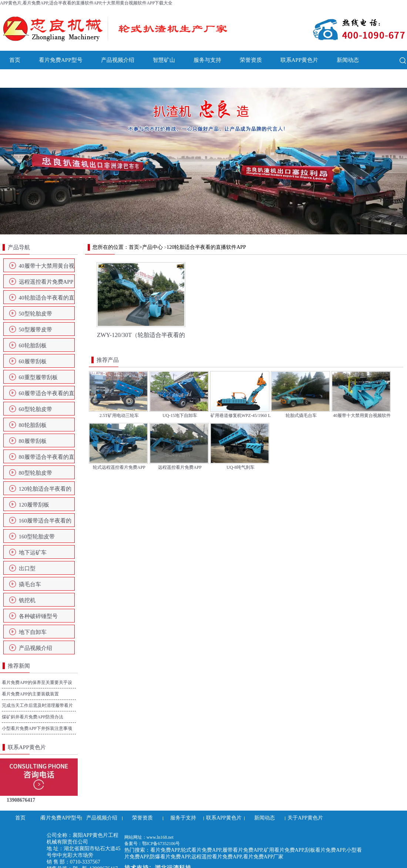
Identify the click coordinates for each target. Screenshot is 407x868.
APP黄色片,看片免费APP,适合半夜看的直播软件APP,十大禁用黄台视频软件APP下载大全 (86, 3)
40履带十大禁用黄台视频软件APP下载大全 (47, 268)
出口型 (27, 568)
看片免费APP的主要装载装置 (30, 694)
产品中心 (152, 247)
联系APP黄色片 (300, 60)
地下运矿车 (33, 552)
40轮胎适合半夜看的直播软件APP (47, 300)
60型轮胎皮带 (36, 409)
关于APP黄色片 (28, 79)
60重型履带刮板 (38, 377)
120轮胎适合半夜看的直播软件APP (45, 491)
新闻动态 (348, 60)
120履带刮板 (34, 505)
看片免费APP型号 (61, 60)
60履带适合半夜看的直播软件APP (47, 395)
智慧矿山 (164, 60)
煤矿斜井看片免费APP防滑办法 (33, 717)
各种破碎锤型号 (38, 616)
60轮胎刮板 (33, 345)
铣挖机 (27, 600)
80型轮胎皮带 (36, 473)
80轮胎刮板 (33, 425)
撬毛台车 (30, 584)
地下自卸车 (33, 632)
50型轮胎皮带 (36, 314)
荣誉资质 (251, 60)
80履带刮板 (33, 441)
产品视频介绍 (118, 60)
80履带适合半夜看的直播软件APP (47, 459)
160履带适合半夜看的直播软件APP (45, 523)
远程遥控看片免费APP (46, 282)
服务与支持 (207, 60)
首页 (15, 60)
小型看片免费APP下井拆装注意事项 (37, 728)
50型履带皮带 (36, 330)
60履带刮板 (33, 361)
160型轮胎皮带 (37, 537)
